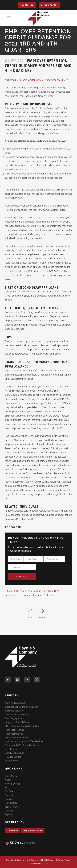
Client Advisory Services (17, 715)
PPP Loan (48, 595)
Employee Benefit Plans (17, 722)
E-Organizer (11, 803)
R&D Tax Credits (13, 757)
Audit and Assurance (16, 703)
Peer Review (11, 749)
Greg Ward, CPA (60, 80)
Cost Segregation (14, 718)
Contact (9, 811)
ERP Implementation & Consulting (22, 726)
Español (9, 814)
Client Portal (49, 5)
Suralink (9, 799)
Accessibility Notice (38, 864)
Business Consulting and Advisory (22, 707)
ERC (20, 595)
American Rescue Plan (34, 591)
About (8, 780)
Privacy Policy (64, 860)
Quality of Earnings (14, 753)
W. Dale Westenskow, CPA (33, 80)
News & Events (32, 595)
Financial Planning (14, 734)
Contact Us (22, 577)
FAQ (7, 788)
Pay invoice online (33, 831)
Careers (9, 795)
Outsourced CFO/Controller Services (23, 745)
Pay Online (27, 5)
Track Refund (12, 807)
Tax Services (11, 761)
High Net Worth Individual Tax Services (24, 741)
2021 (17, 591)
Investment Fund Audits (17, 738)
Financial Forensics (14, 730)
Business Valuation (15, 711)
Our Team (10, 791)
